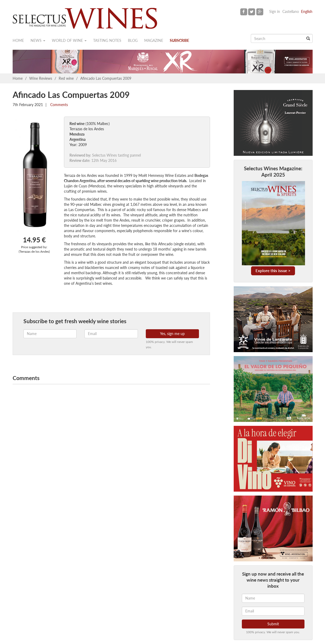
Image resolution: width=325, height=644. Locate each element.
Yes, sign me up (172, 334)
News (38, 40)
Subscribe (179, 40)
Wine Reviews (41, 78)
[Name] (273, 598)
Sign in (275, 11)
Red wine (66, 78)
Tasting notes (107, 40)
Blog (133, 40)
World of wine (69, 40)
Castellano (291, 11)
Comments (59, 105)
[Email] (273, 611)
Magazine (154, 40)
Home (18, 40)
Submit (273, 624)
